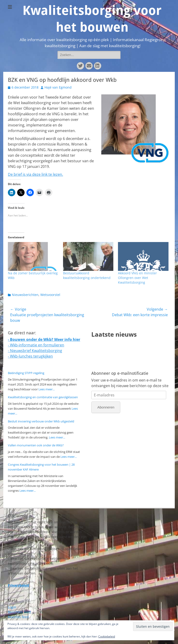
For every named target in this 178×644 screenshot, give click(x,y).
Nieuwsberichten (25, 295)
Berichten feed (19, 612)
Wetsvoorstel (50, 295)
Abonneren (106, 407)
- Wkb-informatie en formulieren (36, 345)
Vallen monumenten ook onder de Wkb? (36, 445)
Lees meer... (47, 389)
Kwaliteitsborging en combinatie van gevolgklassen (43, 397)
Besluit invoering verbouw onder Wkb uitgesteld (41, 421)
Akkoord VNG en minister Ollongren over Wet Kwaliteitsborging (137, 278)
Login (12, 607)
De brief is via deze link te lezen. (35, 174)
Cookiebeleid (107, 636)
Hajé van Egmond (58, 87)
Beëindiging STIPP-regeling (26, 373)
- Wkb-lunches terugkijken (30, 356)
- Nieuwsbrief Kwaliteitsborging (35, 351)
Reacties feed (18, 617)
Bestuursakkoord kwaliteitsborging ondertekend (87, 275)
